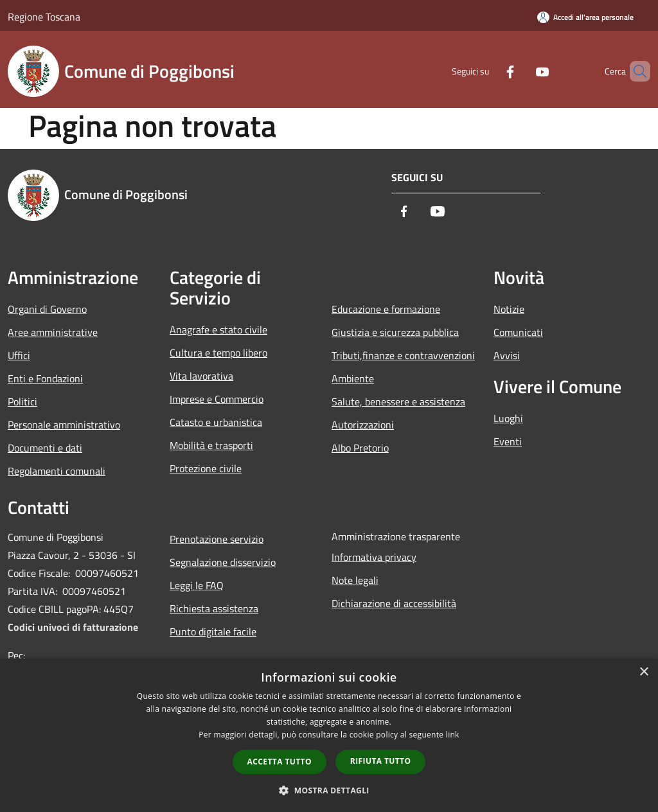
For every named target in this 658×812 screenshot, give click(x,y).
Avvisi (507, 355)
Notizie (509, 309)
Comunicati (518, 332)
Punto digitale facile (213, 631)
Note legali (355, 580)
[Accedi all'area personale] (585, 17)
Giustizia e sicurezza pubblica (395, 332)
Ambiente (353, 378)
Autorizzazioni (363, 425)
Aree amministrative (53, 332)
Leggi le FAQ (197, 585)
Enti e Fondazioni (45, 378)
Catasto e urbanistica (216, 422)
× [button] (644, 672)
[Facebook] (488, 71)
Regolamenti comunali (57, 471)
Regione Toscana (44, 17)
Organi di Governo (47, 309)
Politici (22, 402)
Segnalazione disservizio (223, 562)
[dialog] (329, 735)
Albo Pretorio (360, 448)
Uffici (19, 355)
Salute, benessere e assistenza (398, 402)
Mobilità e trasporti (211, 445)
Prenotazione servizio (217, 539)
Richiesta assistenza (214, 608)
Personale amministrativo (64, 425)
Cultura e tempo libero (218, 353)
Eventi (508, 441)
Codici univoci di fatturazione (73, 627)
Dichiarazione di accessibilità (394, 603)
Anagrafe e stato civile (218, 330)
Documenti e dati (45, 448)
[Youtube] (520, 71)
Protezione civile (206, 468)
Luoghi (508, 418)
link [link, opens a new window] (453, 735)
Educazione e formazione (386, 309)
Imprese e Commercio (217, 399)
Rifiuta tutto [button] (381, 761)
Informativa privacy (374, 557)
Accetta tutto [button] (280, 762)
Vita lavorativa (201, 376)
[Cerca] (635, 71)
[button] (329, 790)
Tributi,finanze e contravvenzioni (403, 355)
